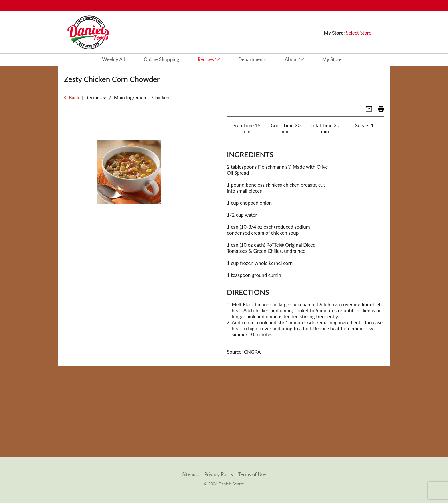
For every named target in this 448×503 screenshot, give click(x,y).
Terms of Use (252, 474)
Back (72, 97)
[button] (367, 111)
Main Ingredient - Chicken (142, 97)
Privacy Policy (219, 474)
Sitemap (191, 474)
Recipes (94, 97)
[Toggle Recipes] (105, 98)
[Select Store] (359, 33)
